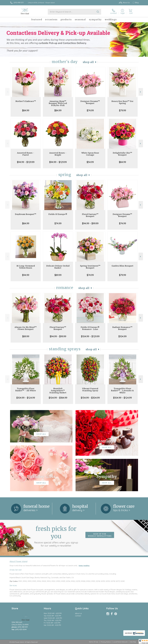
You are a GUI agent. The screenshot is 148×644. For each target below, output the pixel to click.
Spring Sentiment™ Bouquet (90, 267)
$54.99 (90, 162)
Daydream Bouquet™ (26, 214)
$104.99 (122, 336)
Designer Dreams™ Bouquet (90, 102)
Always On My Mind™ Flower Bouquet (26, 328)
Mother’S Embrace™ (26, 101)
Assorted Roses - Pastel (26, 154)
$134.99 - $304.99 (90, 398)
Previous (7, 92)
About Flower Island (18, 561)
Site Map (133, 642)
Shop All (88, 62)
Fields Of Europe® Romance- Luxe (90, 328)
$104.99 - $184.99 (58, 398)
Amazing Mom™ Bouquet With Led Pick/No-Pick (58, 103)
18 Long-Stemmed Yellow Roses (26, 267)
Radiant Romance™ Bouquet (122, 328)
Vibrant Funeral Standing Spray (90, 390)
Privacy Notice (106, 642)
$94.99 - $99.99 (90, 223)
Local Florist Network (120, 642)
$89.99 (58, 275)
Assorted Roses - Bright (58, 154)
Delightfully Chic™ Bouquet (123, 154)
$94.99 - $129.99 (26, 162)
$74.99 (90, 110)
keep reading (84, 566)
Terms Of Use (94, 642)
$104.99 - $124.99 (26, 398)
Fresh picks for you (56, 536)
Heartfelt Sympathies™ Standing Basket (58, 391)
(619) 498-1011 (19, 3)
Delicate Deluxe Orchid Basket (58, 267)
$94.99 (26, 275)
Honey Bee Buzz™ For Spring (122, 102)
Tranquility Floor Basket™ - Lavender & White (122, 391)
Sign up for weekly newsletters (100, 535)
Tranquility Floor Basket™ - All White (26, 390)
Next (141, 92)
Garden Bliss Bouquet (123, 266)
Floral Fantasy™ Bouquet (90, 215)
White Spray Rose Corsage (90, 154)
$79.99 (123, 110)
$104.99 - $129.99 (90, 336)
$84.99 (26, 110)
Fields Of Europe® (58, 214)
